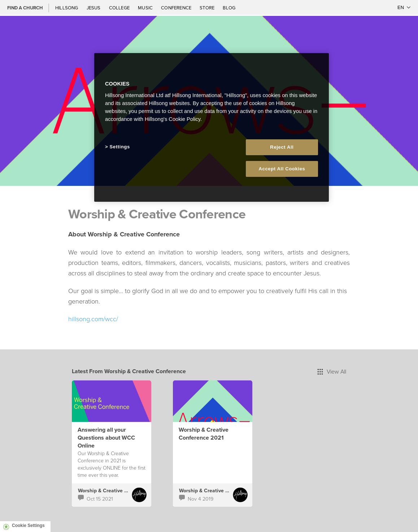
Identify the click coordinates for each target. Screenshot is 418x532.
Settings (120, 147)
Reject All (282, 147)
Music (146, 8)
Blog (229, 8)
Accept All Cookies (282, 169)
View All (332, 371)
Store (208, 8)
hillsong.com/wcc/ (93, 319)
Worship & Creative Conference (115, 490)
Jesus (94, 8)
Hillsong (67, 8)
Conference (177, 8)
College (120, 8)
